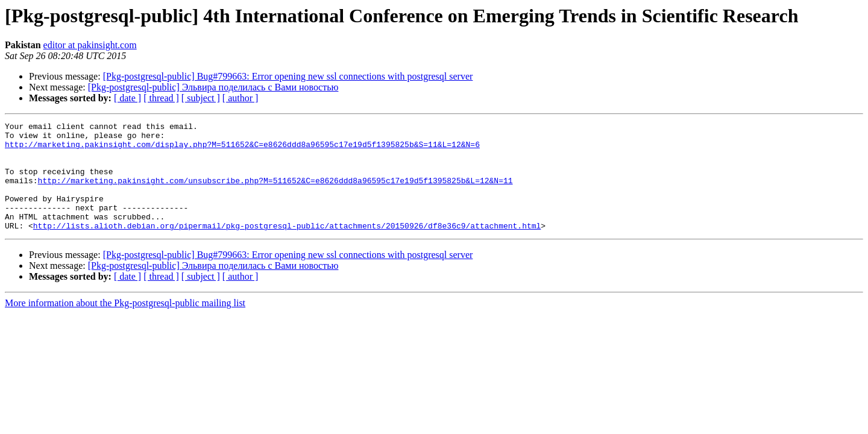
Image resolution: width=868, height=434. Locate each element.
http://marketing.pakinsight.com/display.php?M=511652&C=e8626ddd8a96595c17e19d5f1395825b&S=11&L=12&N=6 (242, 149)
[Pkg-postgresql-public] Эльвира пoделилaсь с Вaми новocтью (213, 87)
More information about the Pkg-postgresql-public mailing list (125, 325)
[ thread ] (161, 98)
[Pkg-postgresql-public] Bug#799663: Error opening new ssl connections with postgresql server (288, 76)
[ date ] (127, 98)
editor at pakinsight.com (90, 45)
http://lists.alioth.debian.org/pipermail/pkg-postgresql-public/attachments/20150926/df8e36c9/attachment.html (287, 247)
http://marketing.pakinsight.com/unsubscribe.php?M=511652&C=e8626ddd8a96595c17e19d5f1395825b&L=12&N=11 (275, 193)
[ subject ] (201, 98)
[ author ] (241, 98)
